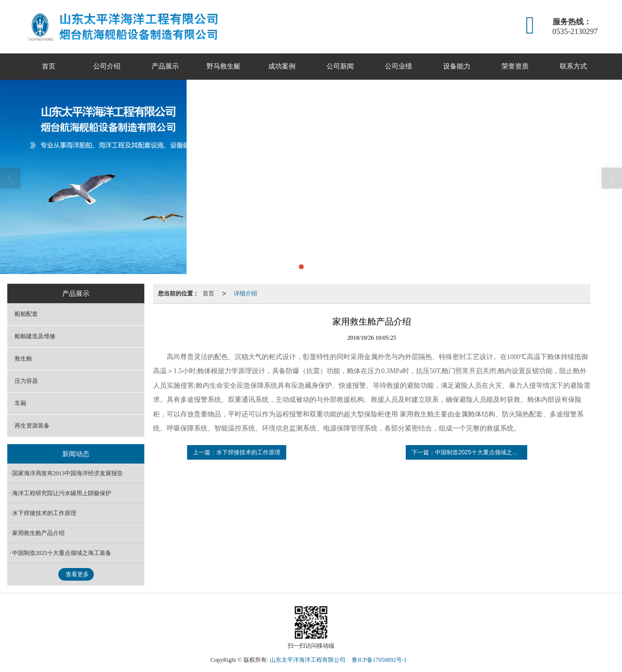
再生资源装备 (32, 426)
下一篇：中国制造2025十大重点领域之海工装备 (469, 452)
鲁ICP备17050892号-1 (379, 660)
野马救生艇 (224, 66)
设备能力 (457, 66)
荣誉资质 (515, 66)
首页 (49, 66)
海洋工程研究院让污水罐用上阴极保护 (62, 493)
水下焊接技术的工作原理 (44, 513)
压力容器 (26, 381)
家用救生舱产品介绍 (38, 533)
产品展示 (165, 66)
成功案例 (282, 66)
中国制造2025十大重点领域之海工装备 (62, 553)
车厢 (20, 403)
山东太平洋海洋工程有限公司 (308, 660)
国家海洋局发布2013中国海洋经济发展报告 (68, 473)
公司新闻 (340, 66)
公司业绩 (398, 66)
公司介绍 (107, 66)
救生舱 (23, 359)
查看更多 (77, 574)
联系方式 (573, 66)
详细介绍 (245, 293)
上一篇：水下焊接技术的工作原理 (237, 452)
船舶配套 (26, 314)
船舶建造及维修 (35, 336)
